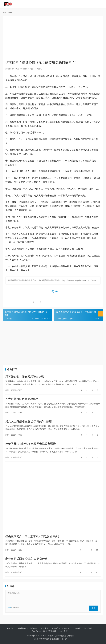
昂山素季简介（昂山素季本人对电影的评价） (33, 540)
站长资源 (64, 631)
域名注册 (88, 628)
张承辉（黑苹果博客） (57, 636)
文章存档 (43, 639)
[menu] (100, 4)
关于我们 (10, 628)
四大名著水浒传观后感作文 (22, 400)
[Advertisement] (53, 38)
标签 (36, 639)
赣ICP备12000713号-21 (57, 639)
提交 (95, 612)
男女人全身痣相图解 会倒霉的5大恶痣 (29, 423)
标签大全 (45, 628)
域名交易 (65, 628)
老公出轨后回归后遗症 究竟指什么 (26, 563)
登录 (9, 612)
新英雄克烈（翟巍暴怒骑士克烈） (26, 377)
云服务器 (77, 628)
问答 (32, 69)
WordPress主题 (38, 631)
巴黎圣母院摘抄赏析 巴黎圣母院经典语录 (31, 446)
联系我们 (22, 628)
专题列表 (33, 628)
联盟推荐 (52, 631)
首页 (4, 12)
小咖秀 (55, 628)
